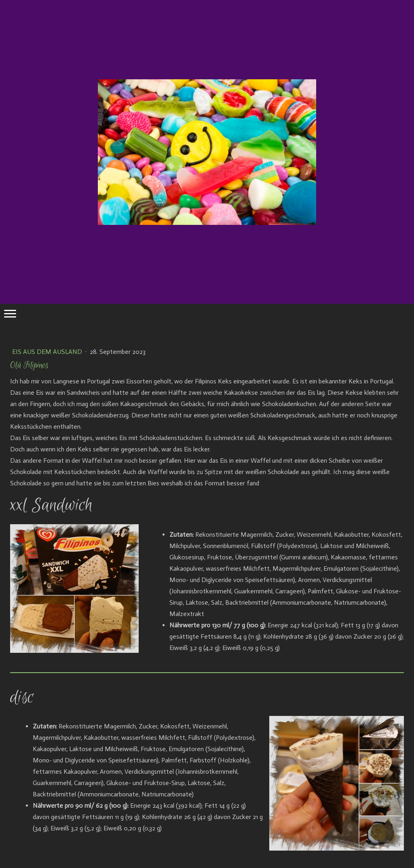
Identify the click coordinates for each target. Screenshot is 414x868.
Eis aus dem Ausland (48, 352)
